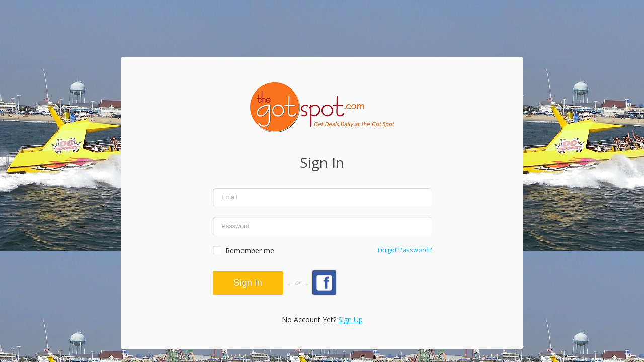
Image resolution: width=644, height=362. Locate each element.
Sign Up (350, 320)
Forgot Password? (405, 250)
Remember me (250, 251)
